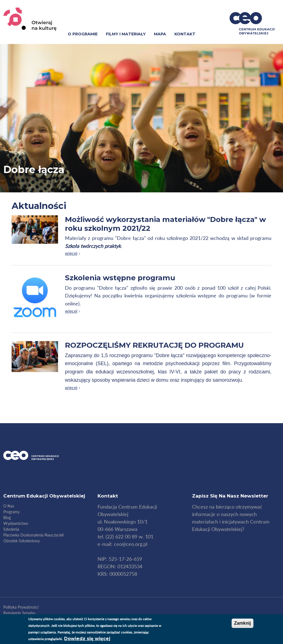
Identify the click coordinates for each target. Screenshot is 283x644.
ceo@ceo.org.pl (131, 544)
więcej (71, 253)
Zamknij (242, 623)
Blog (7, 518)
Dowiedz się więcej (87, 639)
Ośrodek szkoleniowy (22, 541)
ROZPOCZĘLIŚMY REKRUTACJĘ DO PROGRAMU (154, 345)
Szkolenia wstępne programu (120, 278)
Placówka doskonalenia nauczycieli (33, 535)
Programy (11, 512)
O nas (9, 506)
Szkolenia (11, 529)
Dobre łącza (34, 169)
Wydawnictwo (16, 523)
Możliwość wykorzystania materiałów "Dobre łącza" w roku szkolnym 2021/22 (165, 224)
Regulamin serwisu (19, 613)
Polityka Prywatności (21, 607)
